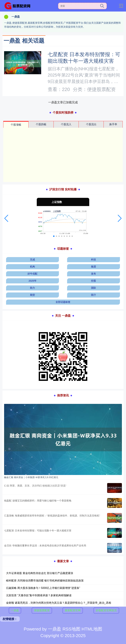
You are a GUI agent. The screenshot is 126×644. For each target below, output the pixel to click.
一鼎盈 (15, 610)
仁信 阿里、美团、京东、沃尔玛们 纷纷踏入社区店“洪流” (35, 486)
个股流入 (66, 124)
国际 (94, 288)
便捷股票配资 (42, 610)
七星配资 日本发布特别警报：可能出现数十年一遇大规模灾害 (38, 531)
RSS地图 (71, 629)
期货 (32, 295)
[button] (6, 218)
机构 (32, 267)
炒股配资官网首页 (106, 610)
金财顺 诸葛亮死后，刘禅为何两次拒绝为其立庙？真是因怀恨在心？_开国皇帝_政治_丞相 (58, 603)
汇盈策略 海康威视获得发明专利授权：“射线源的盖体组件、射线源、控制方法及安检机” (52, 516)
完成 (32, 259)
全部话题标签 (63, 302)
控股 (94, 281)
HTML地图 (92, 629)
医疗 (94, 295)
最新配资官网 (73, 610)
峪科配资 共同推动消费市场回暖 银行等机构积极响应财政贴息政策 (45, 581)
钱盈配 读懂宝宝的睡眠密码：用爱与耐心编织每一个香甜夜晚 (38, 501)
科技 (94, 259)
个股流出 (91, 124)
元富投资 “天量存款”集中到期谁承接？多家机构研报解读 (39, 595)
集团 (94, 267)
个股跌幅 (41, 124)
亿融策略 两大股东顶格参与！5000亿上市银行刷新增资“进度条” (43, 588)
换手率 (113, 124)
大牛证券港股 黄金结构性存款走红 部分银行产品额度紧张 (40, 573)
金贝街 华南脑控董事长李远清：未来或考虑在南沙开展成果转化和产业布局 (45, 545)
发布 (94, 274)
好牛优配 (32, 274)
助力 (32, 288)
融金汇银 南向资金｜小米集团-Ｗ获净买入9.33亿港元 (31, 477)
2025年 (32, 281)
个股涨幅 (16, 125)
